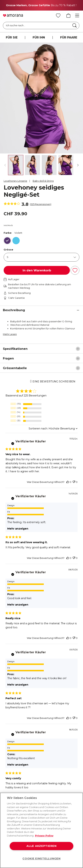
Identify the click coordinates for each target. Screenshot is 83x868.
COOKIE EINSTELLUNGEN (41, 859)
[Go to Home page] (13, 15)
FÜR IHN (39, 37)
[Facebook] (8, 761)
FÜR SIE (12, 37)
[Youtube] (52, 761)
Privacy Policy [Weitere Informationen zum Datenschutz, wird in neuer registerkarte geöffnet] (44, 836)
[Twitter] (37, 761)
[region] (41, 830)
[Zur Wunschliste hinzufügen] (75, 270)
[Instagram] (23, 761)
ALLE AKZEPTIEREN (41, 846)
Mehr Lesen (10, 334)
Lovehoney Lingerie (15, 181)
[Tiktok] (66, 761)
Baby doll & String (43, 181)
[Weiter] (78, 165)
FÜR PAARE (69, 37)
